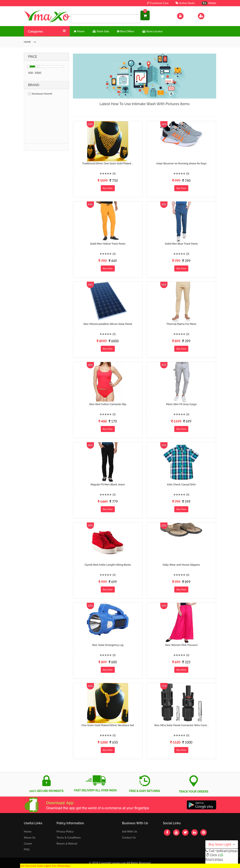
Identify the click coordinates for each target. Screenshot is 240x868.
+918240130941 (226, 851)
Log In (185, 16)
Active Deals (185, 3)
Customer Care (158, 3)
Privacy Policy (65, 831)
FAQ (27, 849)
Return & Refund (67, 843)
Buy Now (108, 188)
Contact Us (129, 837)
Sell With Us (130, 831)
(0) (114, 173)
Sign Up (206, 16)
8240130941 (214, 859)
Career (28, 843)
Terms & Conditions (69, 837)
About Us (30, 837)
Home (28, 831)
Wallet (209, 3)
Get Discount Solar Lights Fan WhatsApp (45, 866)
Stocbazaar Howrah (40, 94)
